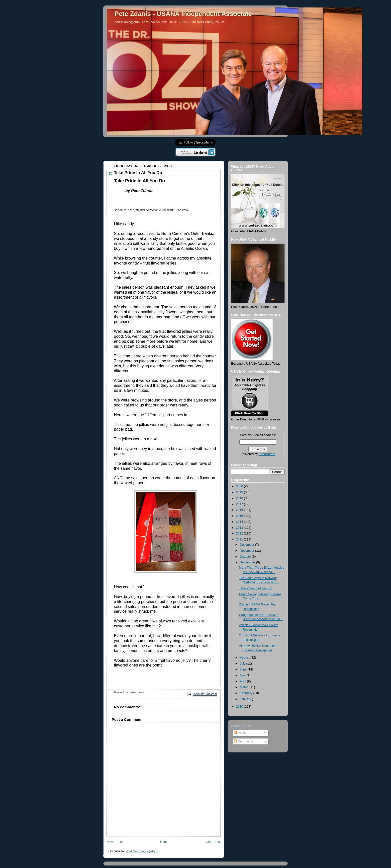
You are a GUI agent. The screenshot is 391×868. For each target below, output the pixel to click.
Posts (240, 733)
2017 (240, 504)
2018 (240, 498)
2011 (240, 539)
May (243, 675)
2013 (240, 528)
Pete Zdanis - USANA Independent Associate (183, 14)
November (248, 551)
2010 (240, 707)
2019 (240, 492)
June (244, 669)
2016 (240, 510)
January (246, 699)
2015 (240, 516)
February (247, 693)
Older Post (213, 842)
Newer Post (115, 842)
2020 (240, 486)
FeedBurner (267, 454)
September (248, 562)
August (245, 658)
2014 (240, 522)
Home (164, 842)
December (248, 545)
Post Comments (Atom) (142, 851)
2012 (240, 534)
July (243, 664)
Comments (243, 741)
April (244, 681)
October (246, 557)
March (245, 687)
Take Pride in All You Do (256, 588)
